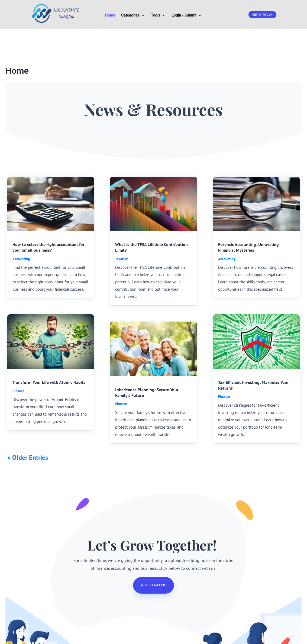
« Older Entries (28, 421)
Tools (156, 15)
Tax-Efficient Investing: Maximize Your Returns (253, 349)
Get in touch (262, 14)
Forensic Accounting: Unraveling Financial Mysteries (248, 211)
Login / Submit (184, 15)
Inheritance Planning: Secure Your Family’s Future (147, 356)
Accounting (21, 222)
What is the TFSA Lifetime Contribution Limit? (151, 211)
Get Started (153, 548)
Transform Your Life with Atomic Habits (49, 346)
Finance (18, 355)
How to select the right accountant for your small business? (49, 211)
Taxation (122, 222)
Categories (130, 15)
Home (110, 15)
